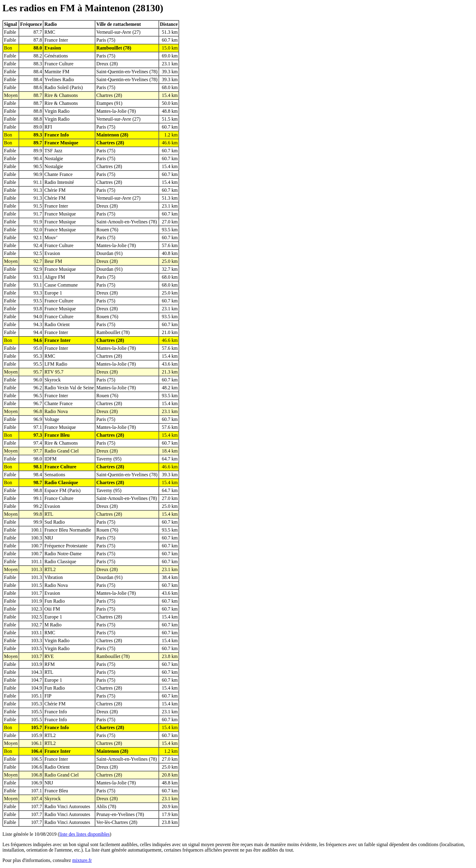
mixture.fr (82, 860)
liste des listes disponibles (85, 834)
